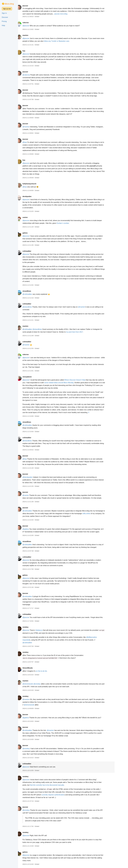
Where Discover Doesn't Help (83, 380)
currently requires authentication (61, 795)
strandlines (35, 291)
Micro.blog (9, 4)
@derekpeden (35, 477)
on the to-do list (49, 671)
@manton (34, 127)
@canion (33, 495)
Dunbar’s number (71, 223)
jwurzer (33, 6)
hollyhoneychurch (37, 184)
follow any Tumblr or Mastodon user (64, 41)
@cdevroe (34, 75)
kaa (32, 51)
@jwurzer (34, 26)
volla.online (94, 514)
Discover (5, 17)
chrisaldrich (35, 377)
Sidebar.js (47, 630)
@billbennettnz (99, 637)
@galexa (33, 529)
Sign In (4, 13)
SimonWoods (35, 668)
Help (3, 25)
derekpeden (35, 196)
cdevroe (33, 23)
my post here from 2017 (82, 332)
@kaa (32, 142)
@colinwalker (35, 294)
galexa (33, 233)
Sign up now (7, 9)
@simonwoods (36, 684)
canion (33, 217)
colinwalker (35, 251)
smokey (33, 627)
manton (33, 35)
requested (34, 640)
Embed (45, 17)
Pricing (4, 21)
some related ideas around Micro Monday (67, 383)
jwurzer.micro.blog (69, 14)
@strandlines (35, 307)
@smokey (45, 684)
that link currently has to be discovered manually (55, 785)
